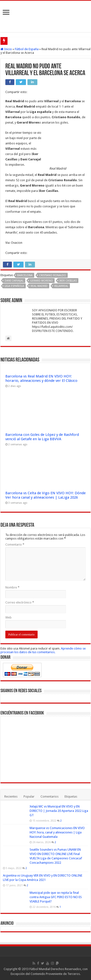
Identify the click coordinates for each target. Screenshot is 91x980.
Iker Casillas (68, 281)
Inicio (6, 49)
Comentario (15, 545)
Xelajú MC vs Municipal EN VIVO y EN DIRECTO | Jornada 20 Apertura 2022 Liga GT (59, 811)
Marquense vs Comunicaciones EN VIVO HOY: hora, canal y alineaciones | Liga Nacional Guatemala (57, 832)
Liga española (14, 286)
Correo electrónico (20, 602)
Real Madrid (39, 286)
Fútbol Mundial (40, 969)
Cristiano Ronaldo (53, 275)
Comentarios (50, 796)
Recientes (11, 796)
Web (8, 617)
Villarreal (61, 286)
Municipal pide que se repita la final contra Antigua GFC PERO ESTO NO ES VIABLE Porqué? (56, 897)
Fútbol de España (27, 49)
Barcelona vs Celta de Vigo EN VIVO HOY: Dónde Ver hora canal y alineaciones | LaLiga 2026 (45, 495)
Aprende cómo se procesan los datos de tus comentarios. (43, 650)
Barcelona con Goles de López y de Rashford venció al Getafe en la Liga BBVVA (42, 437)
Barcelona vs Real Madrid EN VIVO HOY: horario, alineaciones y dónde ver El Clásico (41, 378)
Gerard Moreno (41, 281)
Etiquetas (71, 796)
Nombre (12, 587)
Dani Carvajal (14, 281)
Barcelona (25, 275)
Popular (29, 796)
